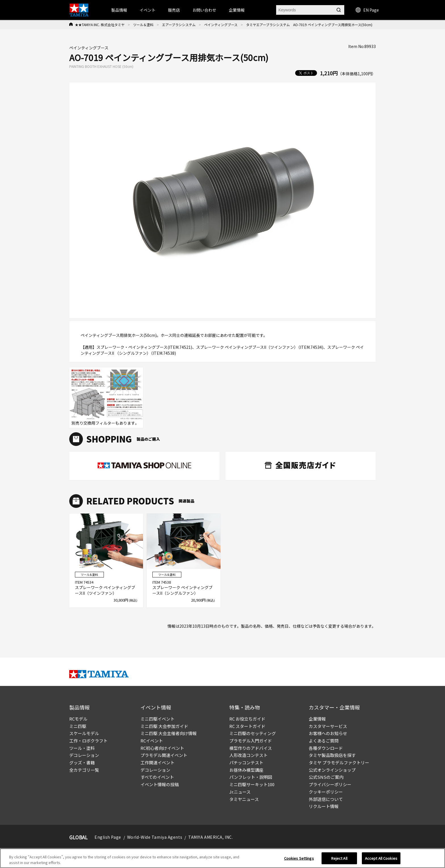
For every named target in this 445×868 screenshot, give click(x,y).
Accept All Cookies (381, 860)
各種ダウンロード (326, 748)
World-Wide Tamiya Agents (155, 837)
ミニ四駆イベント (158, 719)
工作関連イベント (158, 762)
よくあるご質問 (324, 741)
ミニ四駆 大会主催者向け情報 (169, 733)
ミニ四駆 (78, 726)
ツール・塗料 (82, 748)
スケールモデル (84, 733)
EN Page (367, 10)
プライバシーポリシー (330, 784)
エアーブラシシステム (179, 25)
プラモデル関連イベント (164, 755)
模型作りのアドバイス (251, 748)
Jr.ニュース (240, 792)
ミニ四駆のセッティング (253, 733)
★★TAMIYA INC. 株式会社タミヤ (100, 25)
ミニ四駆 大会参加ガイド (164, 726)
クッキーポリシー (326, 792)
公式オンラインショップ (332, 770)
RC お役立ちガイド (247, 719)
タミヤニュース (244, 799)
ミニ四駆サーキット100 (252, 784)
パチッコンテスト (246, 762)
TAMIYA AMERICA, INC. (210, 837)
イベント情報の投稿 (160, 784)
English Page (108, 837)
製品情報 (119, 10)
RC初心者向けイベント (162, 748)
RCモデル (78, 719)
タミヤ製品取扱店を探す (332, 755)
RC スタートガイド (247, 726)
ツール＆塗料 (143, 25)
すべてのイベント (157, 777)
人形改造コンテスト (248, 755)
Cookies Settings (299, 860)
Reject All (339, 860)
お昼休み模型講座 (246, 770)
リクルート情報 (324, 806)
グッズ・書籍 (82, 762)
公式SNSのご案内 (326, 777)
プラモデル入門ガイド (251, 741)
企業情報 (317, 719)
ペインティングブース (221, 25)
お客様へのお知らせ (328, 733)
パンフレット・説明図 (251, 777)
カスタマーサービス (328, 726)
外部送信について (326, 799)
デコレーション (84, 755)
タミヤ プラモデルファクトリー (339, 762)
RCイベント (152, 741)
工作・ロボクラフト (88, 741)
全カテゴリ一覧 (84, 770)
